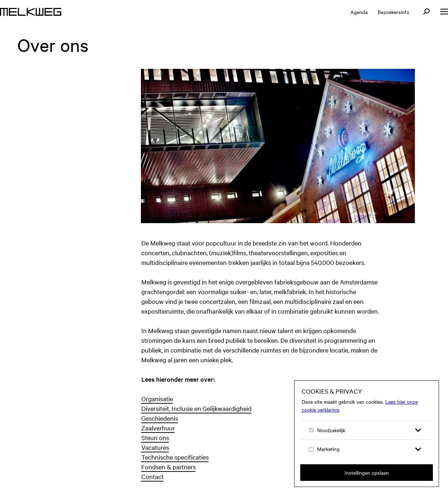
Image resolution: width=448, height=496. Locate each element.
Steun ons (155, 437)
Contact (152, 476)
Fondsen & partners (168, 467)
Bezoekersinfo (394, 12)
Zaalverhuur (158, 428)
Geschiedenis (160, 418)
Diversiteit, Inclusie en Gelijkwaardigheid (196, 408)
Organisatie (157, 398)
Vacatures (155, 447)
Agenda (359, 12)
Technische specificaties (175, 457)
